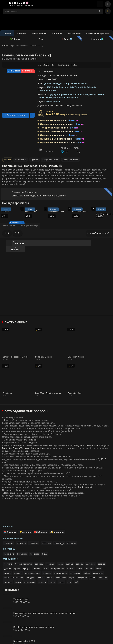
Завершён (63, 66)
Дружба (34, 160)
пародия (18, 553)
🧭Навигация (61, 512)
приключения (61, 553)
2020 (46, 66)
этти (70, 562)
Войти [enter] (98, 4)
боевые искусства (24, 543)
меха (99, 548)
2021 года (34, 523)
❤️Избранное (43, 512)
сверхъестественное (14, 557)
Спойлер (14, 284)
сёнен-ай (103, 557)
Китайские (22, 533)
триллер (8, 562)
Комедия (58, 84)
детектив (90, 543)
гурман (70, 543)
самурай (31, 557)
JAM (49, 88)
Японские (34, 533)
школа (52, 562)
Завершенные (39, 34)
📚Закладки (11, 512)
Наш (19, 243)
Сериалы (14, 46)
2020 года (21, 523)
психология (75, 553)
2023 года (59, 523)
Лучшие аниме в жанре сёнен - (62, 139)
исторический (58, 548)
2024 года (72, 523)
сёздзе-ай (82, 557)
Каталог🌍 (97, 40)
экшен (61, 562)
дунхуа (26, 548)
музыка (8, 553)
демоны (80, 543)
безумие (8, 543)
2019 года (9, 523)
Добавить (11, 290)
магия (80, 548)
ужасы (18, 562)
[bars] (108, 4)
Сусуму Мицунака (58, 95)
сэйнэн (41, 557)
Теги (41, 40)
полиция (47, 553)
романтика (98, 553)
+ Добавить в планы (16, 116)
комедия (37, 548)
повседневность (33, 553)
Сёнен (76, 84)
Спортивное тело (50, 160)
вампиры (39, 543)
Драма (48, 84)
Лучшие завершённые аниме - (62, 125)
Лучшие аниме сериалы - (59, 121)
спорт (50, 557)
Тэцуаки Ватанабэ (94, 95)
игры (46, 548)
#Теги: (8, 160)
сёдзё (72, 557)
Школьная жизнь (71, 160)
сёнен (93, 557)
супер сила (61, 557)
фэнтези (42, 562)
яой (76, 562)
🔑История (27, 512)
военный (50, 543)
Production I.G (53, 102)
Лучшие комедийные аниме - (61, 132)
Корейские (9, 533)
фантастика (30, 562)
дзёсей (8, 548)
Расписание (74, 34)
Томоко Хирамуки (47, 98)
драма (17, 548)
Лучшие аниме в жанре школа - (62, 143)
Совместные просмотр (98, 34)
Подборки (57, 34)
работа (87, 553)
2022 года (46, 523)
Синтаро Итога (76, 95)
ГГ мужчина (21, 160)
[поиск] (100, 12)
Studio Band (58, 88)
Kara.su (5, 46)
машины (89, 548)
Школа (84, 84)
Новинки (22, 34)
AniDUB (82, 88)
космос (70, 548)
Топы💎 (67, 40)
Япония (33, 398)
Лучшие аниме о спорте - (59, 136)
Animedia (91, 88)
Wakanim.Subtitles (47, 91)
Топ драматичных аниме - (59, 128)
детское (101, 543)
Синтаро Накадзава (67, 98)
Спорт (67, 84)
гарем (60, 543)
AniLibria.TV (71, 88)
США (44, 533)
